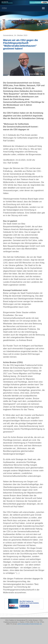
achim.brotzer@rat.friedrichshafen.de (30, 624)
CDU (4, 8)
